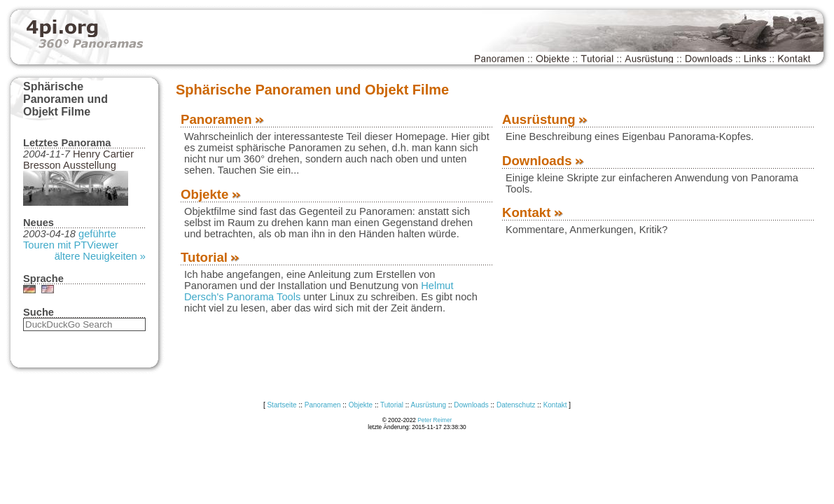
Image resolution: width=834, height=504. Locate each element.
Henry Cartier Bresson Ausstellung (78, 160)
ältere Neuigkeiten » (100, 256)
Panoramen (223, 119)
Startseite (282, 405)
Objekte (211, 194)
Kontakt (533, 212)
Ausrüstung (545, 119)
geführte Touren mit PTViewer (71, 239)
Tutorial (211, 257)
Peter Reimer (435, 420)
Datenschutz (516, 405)
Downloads (544, 161)
